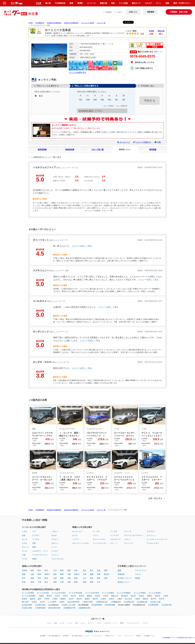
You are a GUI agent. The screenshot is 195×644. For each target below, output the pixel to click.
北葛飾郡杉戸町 (69, 608)
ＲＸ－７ (114, 543)
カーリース (91, 3)
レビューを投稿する (143, 142)
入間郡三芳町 (88, 602)
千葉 (39, 582)
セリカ (75, 535)
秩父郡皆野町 (97, 605)
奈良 (76, 570)
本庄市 (106, 596)
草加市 (24, 599)
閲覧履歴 (151, 12)
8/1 (117, 101)
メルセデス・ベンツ (40, 551)
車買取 (80, 3)
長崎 (99, 574)
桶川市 (95, 599)
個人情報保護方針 (54, 636)
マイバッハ (151, 535)
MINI (34, 547)
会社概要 (43, 636)
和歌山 (77, 574)
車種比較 (121, 574)
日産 (24, 535)
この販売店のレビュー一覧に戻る (46, 157)
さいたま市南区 (140, 593)
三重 (62, 582)
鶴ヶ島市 (25, 602)
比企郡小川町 (156, 602)
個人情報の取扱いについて (81, 636)
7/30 (102, 101)
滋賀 (69, 570)
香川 (92, 570)
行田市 (65, 596)
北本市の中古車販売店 (71, 23)
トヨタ (24, 531)
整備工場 (103, 3)
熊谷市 (49, 596)
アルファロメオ (57, 559)
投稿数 (152, 31)
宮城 (24, 582)
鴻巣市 (149, 596)
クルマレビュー (141, 570)
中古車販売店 (40, 23)
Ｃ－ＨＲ (96, 531)
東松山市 (115, 596)
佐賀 (99, 570)
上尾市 (166, 596)
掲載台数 (161, 31)
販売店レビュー (125, 149)
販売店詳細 (42, 149)
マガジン (138, 574)
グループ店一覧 (97, 149)
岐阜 (62, 570)
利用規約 (66, 636)
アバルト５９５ (153, 543)
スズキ (24, 543)
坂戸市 (154, 599)
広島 (85, 574)
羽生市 (141, 596)
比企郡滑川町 (129, 602)
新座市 (87, 599)
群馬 (39, 574)
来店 (41, 96)
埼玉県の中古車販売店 (54, 23)
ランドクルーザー (100, 543)
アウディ (55, 539)
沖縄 (106, 578)
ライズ (95, 535)
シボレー (55, 531)
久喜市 (103, 599)
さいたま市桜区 (108, 593)
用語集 (138, 578)
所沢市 (82, 596)
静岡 (62, 574)
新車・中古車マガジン (182, 3)
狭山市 (133, 596)
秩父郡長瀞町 (110, 605)
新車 (71, 3)
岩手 (24, 578)
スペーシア (128, 543)
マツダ (24, 559)
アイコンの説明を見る (77, 72)
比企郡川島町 (27, 605)
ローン (159, 3)
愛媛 (92, 574)
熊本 (99, 578)
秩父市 (73, 596)
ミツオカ (36, 539)
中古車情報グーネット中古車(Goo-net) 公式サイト (179, 638)
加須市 (98, 596)
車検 (113, 3)
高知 (92, 578)
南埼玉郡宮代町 (54, 608)
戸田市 (47, 599)
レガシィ (128, 539)
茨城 (32, 582)
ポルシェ (55, 543)
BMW (34, 559)
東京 (46, 570)
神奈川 (47, 574)
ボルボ (54, 535)
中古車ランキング (125, 578)
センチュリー (77, 531)
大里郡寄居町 (40, 608)
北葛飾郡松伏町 (84, 608)
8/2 (124, 101)
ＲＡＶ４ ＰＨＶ (99, 539)
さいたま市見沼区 (75, 593)
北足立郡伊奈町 (73, 602)
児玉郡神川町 (166, 605)
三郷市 (137, 599)
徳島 (85, 582)
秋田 (32, 570)
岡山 (85, 570)
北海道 (24, 570)
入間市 (55, 599)
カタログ (148, 3)
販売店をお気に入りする (145, 62)
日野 (34, 543)
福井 (55, 574)
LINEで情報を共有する (144, 68)
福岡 (92, 582)
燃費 (119, 570)
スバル (24, 551)
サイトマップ (129, 636)
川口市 (57, 596)
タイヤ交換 (123, 3)
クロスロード (116, 539)
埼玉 (39, 578)
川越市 (41, 596)
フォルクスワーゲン (40, 555)
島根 (76, 582)
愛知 (62, 578)
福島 (32, 578)
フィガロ (114, 531)
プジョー (55, 555)
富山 (46, 582)
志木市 (71, 599)
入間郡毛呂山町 (102, 602)
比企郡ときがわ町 (69, 605)
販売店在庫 (70, 149)
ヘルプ (119, 12)
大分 (99, 582)
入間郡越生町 (116, 602)
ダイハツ (25, 547)
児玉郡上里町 (27, 608)
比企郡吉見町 (40, 605)
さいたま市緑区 (155, 593)
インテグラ (115, 535)
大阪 (69, 578)
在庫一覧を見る (155, 498)
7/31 (109, 101)
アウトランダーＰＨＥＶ (134, 535)
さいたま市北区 (43, 593)
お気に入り (133, 12)
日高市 (34, 602)
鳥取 (76, 578)
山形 (32, 574)
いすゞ (35, 531)
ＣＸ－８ (128, 531)
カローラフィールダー (81, 543)
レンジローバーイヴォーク (157, 539)
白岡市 (62, 602)
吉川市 (42, 602)
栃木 (39, 570)
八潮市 (120, 599)
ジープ (54, 547)
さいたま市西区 (28, 593)
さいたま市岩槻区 (29, 596)
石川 (55, 570)
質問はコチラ (110, 636)
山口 (85, 578)
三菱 (24, 555)
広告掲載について (149, 636)
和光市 (79, 599)
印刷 (159, 142)
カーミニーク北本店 (88, 23)
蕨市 (40, 599)
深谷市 (158, 596)
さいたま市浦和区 (124, 593)
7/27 (81, 101)
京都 (69, 574)
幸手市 (162, 599)
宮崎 (106, 570)
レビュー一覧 (101, 23)
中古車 (31, 23)
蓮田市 (145, 599)
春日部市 (124, 596)
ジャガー (55, 551)
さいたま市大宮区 (59, 593)
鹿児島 (106, 574)
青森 (24, 574)
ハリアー (76, 539)
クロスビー (151, 531)
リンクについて (97, 636)
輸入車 (48, 3)
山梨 (55, 578)
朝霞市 (63, 599)
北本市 (111, 599)
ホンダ (24, 539)
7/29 (95, 101)
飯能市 (90, 596)
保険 (167, 3)
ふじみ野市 (52, 602)
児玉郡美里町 (153, 605)
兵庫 (69, 582)
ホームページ (125, 142)
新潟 (46, 578)
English (109, 12)
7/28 (88, 101)
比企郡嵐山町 (142, 602)
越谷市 (33, 599)
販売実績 (153, 149)
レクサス (36, 535)
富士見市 (128, 599)
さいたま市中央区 (92, 593)
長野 (55, 582)
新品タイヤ (136, 3)
